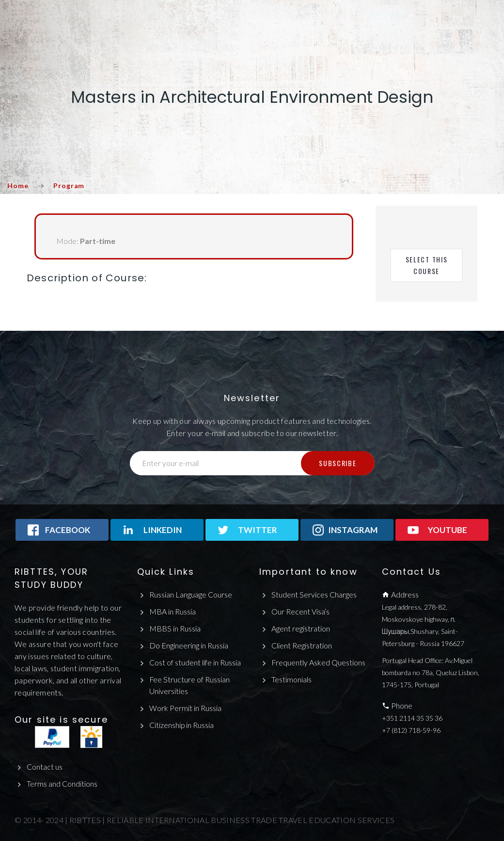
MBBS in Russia (175, 628)
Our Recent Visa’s (301, 611)
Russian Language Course (191, 594)
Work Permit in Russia (185, 708)
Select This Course (428, 265)
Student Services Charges (314, 594)
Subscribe (338, 463)
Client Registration (302, 645)
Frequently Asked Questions (319, 662)
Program (69, 186)
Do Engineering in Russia (189, 645)
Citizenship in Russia (182, 725)
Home (18, 186)
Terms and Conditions (62, 784)
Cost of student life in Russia (195, 662)
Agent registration (301, 628)
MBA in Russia (173, 611)
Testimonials (291, 679)
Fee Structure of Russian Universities (190, 685)
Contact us (45, 767)
